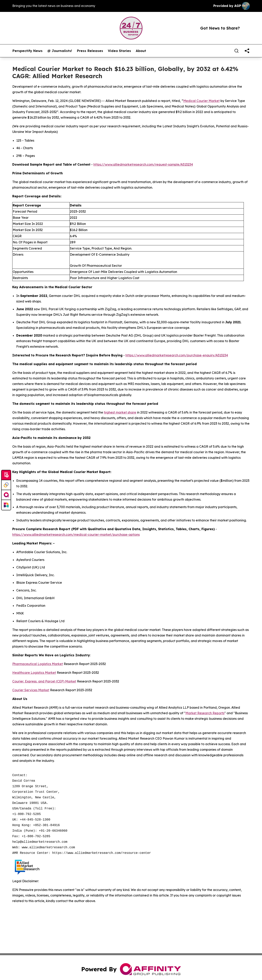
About (141, 51)
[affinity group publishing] (6, 495)
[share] (247, 51)
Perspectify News (27, 51)
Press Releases (90, 51)
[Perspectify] (6, 485)
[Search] (236, 51)
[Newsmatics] (6, 505)
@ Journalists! (60, 51)
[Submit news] (6, 475)
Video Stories (119, 51)
